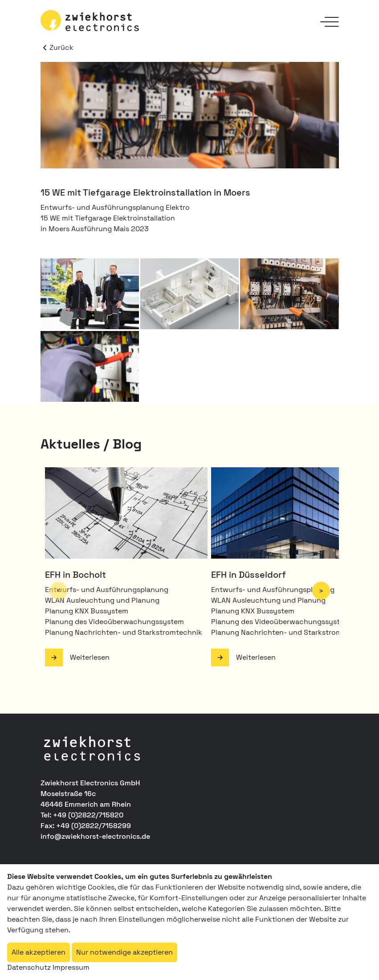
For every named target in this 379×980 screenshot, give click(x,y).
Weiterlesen (90, 657)
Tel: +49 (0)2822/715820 (82, 815)
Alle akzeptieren (39, 952)
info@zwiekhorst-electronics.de (95, 836)
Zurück (57, 47)
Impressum (71, 967)
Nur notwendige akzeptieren (124, 952)
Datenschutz (29, 967)
